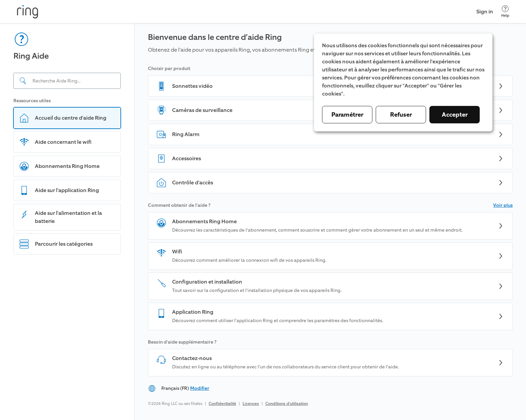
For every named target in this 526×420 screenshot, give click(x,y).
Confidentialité (222, 404)
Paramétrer (347, 115)
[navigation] (67, 222)
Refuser (401, 115)
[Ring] (28, 12)
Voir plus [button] (503, 205)
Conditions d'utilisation (287, 404)
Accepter (455, 115)
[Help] (505, 12)
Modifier (200, 388)
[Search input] (67, 81)
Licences (251, 404)
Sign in (485, 12)
